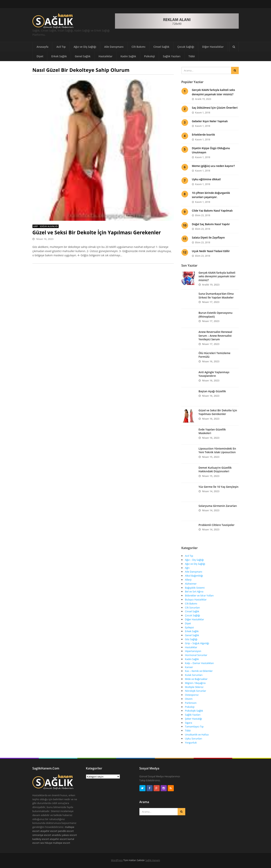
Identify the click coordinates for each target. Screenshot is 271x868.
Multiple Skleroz (194, 687)
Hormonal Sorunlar (196, 655)
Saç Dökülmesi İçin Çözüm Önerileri (215, 108)
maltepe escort (62, 843)
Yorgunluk (191, 743)
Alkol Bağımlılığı (194, 576)
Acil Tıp (61, 47)
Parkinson (191, 703)
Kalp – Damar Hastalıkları (200, 663)
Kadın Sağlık (128, 56)
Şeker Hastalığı (194, 719)
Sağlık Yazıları (172, 56)
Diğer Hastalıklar (213, 47)
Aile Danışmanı (114, 47)
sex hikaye (46, 843)
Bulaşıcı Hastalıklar (196, 599)
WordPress (117, 860)
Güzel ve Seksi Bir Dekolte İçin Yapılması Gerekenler (97, 232)
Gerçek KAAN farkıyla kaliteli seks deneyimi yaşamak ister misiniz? (217, 276)
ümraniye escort (42, 835)
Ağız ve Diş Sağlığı (85, 47)
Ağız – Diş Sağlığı (195, 560)
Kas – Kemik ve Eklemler (199, 671)
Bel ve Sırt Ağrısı (194, 591)
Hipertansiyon (193, 651)
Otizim (189, 699)
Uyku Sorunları (194, 739)
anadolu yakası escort (64, 835)
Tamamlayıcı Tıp (194, 726)
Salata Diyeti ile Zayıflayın (208, 237)
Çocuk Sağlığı (186, 47)
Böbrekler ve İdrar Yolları (199, 595)
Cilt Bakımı (138, 47)
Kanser (189, 667)
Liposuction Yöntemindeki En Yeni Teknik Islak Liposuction (217, 450)
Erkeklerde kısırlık (203, 135)
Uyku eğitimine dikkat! (206, 179)
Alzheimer (191, 584)
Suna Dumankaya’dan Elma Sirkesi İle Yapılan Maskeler (216, 296)
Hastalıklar (106, 56)
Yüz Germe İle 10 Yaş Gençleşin (219, 487)
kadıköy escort (41, 839)
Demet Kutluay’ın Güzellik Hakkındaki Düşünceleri (215, 470)
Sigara (189, 723)
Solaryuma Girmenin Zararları (218, 506)
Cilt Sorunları (193, 608)
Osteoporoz (192, 695)
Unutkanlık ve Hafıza (197, 735)
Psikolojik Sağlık (194, 711)
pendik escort (66, 831)
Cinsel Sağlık (161, 47)
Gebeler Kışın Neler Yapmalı (210, 121)
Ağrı (187, 568)
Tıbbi (192, 56)
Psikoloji (150, 56)
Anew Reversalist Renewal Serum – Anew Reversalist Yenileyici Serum (215, 336)
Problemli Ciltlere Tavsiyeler (217, 525)
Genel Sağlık (83, 56)
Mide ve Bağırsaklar (196, 679)
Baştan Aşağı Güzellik (212, 391)
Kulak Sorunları (194, 675)
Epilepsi (189, 627)
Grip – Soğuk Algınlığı (197, 643)
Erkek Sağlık (59, 56)
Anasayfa (43, 47)
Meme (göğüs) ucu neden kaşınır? (213, 166)
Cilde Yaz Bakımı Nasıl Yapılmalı (212, 211)
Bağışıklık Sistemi (195, 588)
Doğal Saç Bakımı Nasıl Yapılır (211, 224)
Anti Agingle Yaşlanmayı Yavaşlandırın (214, 374)
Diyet (40, 56)
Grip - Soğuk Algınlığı (46, 226)
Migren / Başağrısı (195, 683)
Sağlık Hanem (153, 860)
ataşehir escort (49, 831)
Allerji (188, 580)
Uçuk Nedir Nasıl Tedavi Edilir (211, 251)
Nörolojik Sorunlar (196, 691)
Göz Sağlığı (191, 639)
